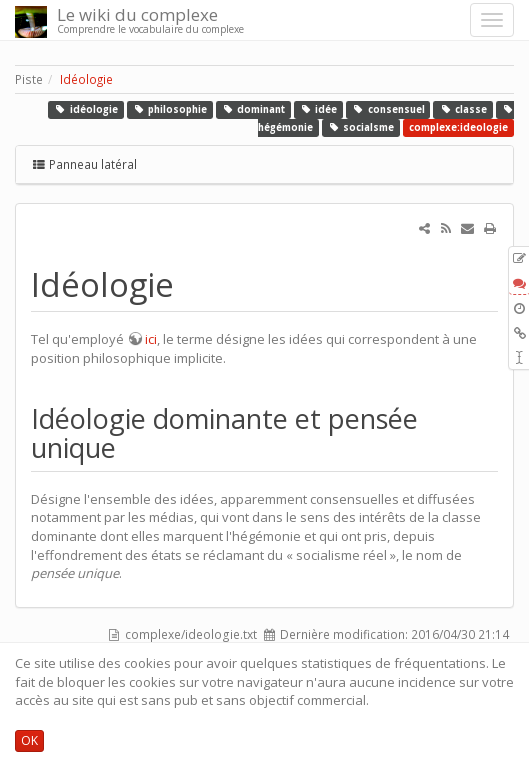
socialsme (361, 127)
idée (319, 109)
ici (151, 339)
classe (463, 109)
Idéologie (86, 79)
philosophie (169, 109)
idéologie (86, 109)
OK (29, 740)
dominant (254, 109)
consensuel (388, 109)
